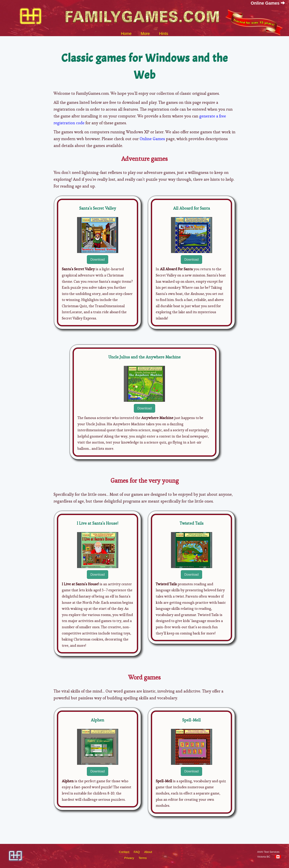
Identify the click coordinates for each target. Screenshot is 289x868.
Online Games (152, 139)
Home (126, 34)
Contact (124, 852)
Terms (143, 858)
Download (97, 260)
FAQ (137, 852)
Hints (164, 34)
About (148, 852)
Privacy (129, 858)
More (145, 34)
